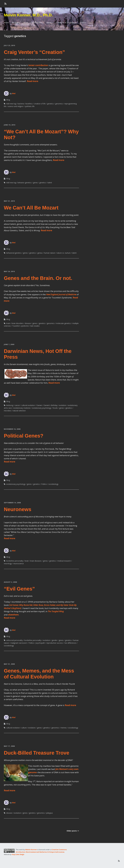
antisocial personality (15, 640)
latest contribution (38, 65)
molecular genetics (63, 323)
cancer (17, 405)
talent (50, 183)
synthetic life (30, 106)
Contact (83, 23)
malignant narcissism (19, 643)
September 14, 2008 (12, 503)
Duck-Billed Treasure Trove (37, 753)
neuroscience (19, 564)
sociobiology (53, 484)
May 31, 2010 (9, 201)
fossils (55, 408)
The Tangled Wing (56, 611)
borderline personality (15, 561)
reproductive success (55, 643)
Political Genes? (24, 436)
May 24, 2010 (9, 271)
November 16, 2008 (12, 429)
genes (35, 183)
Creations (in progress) (66, 23)
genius (40, 253)
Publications (37, 23)
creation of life (40, 104)
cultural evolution (28, 405)
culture (24, 728)
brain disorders (18, 323)
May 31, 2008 (9, 664)
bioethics (29, 104)
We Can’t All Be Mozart (31, 208)
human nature (50, 253)
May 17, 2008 (9, 746)
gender (54, 640)
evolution (63, 405)
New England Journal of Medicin (61, 294)
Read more (33, 81)
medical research (64, 561)
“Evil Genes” (19, 589)
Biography (16, 23)
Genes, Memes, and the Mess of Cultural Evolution (39, 674)
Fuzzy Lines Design (18, 854)
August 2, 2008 (10, 582)
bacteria (21, 104)
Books (26, 23)
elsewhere (13, 615)
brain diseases (36, 561)
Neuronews (18, 509)
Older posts (72, 831)
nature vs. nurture (64, 253)
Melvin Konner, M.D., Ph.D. (28, 15)
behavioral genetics (14, 253)
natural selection (19, 411)
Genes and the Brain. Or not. (38, 278)
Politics (44, 484)
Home (6, 23)
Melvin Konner (31, 850)
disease (28, 323)
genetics (50, 104)
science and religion (15, 106)
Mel (14, 93)
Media (49, 23)
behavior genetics (25, 183)
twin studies (35, 326)
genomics (59, 104)
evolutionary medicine (22, 408)
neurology (8, 564)
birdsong (10, 405)
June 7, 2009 (9, 344)
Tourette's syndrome (20, 326)
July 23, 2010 (9, 45)
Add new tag (11, 104)
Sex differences (70, 643)
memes (64, 728)
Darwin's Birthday (50, 405)
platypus (50, 813)
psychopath (40, 643)
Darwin (39, 405)
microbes (8, 411)
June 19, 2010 (10, 125)
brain (8, 323)
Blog (8, 100)
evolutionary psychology (42, 408)
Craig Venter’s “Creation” (34, 52)
